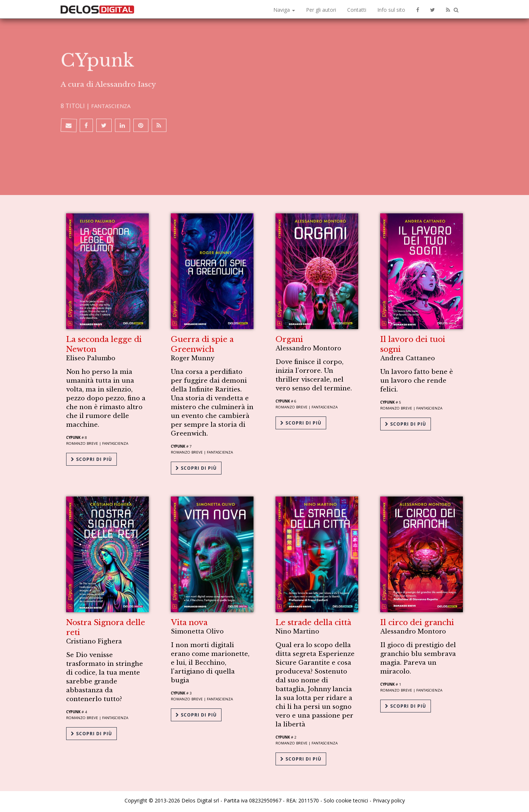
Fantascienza (113, 54)
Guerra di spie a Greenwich (202, 344)
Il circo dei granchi (417, 621)
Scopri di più (91, 457)
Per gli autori (321, 10)
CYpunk (73, 437)
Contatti (357, 10)
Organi (289, 339)
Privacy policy (389, 798)
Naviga (284, 10)
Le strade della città (313, 621)
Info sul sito (391, 10)
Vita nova (189, 621)
